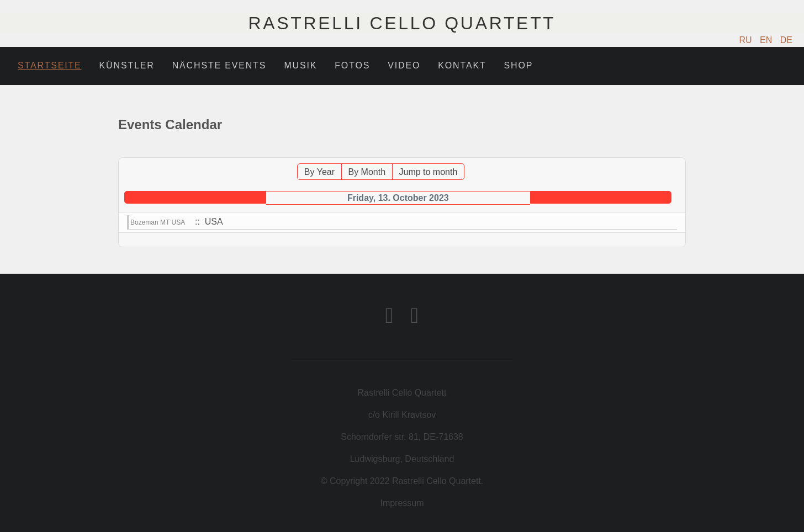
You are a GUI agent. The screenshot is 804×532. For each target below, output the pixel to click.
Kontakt (462, 65)
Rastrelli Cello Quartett (402, 23)
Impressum (402, 503)
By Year (319, 172)
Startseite (50, 65)
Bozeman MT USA (158, 222)
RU (747, 40)
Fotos (352, 65)
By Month (367, 172)
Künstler (127, 65)
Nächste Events (219, 65)
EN (767, 40)
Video (404, 65)
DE (786, 40)
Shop (519, 65)
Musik (300, 65)
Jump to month (429, 172)
